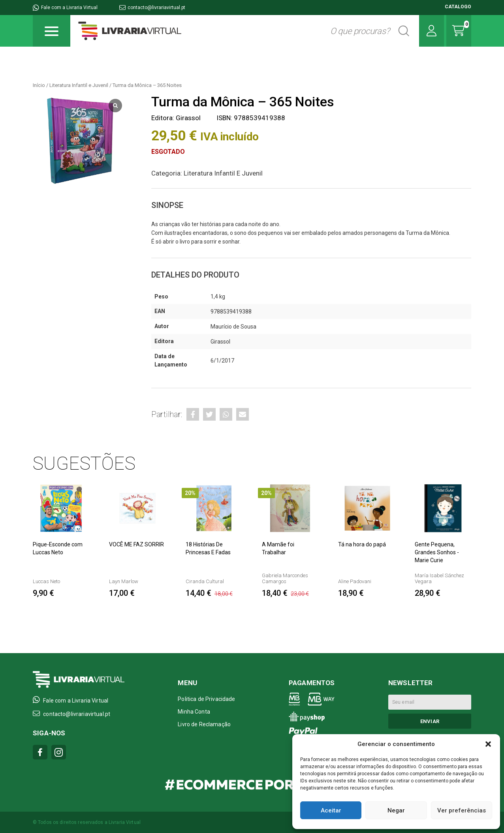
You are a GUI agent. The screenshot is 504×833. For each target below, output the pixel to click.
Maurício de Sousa (233, 327)
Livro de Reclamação (204, 724)
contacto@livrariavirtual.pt (152, 8)
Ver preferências (462, 810)
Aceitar (331, 810)
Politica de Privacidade (206, 699)
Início (39, 85)
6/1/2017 (222, 361)
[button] (488, 744)
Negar (396, 810)
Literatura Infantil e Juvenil (79, 85)
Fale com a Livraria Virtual (65, 8)
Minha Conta (194, 712)
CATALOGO (458, 7)
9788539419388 (231, 312)
